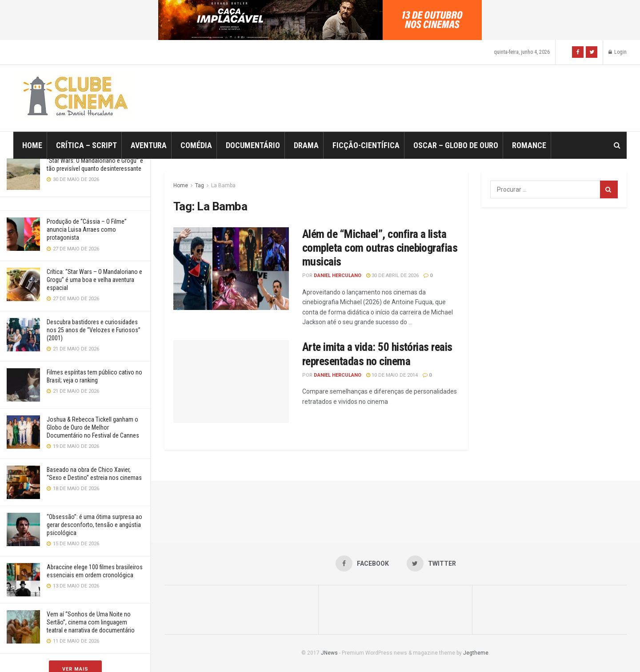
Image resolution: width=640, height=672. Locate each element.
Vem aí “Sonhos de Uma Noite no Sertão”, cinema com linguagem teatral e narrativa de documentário (91, 622)
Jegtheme (476, 653)
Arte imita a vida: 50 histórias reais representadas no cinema (377, 354)
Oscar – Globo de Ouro (456, 145)
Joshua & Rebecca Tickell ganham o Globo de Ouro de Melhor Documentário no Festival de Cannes (93, 427)
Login (618, 52)
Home (32, 145)
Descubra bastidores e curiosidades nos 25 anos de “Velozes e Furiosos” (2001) (94, 330)
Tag (200, 185)
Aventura (149, 145)
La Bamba (223, 185)
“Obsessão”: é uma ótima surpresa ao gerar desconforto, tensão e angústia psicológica (94, 525)
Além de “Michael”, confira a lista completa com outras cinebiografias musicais (380, 248)
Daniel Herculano (338, 276)
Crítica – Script (86, 145)
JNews (329, 653)
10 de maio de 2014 (392, 375)
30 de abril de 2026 (392, 276)
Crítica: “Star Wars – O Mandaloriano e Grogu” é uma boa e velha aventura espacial (94, 280)
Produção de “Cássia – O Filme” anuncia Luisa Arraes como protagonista (87, 229)
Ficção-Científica (366, 145)
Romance (529, 145)
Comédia (196, 145)
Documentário (253, 145)
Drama (306, 145)
